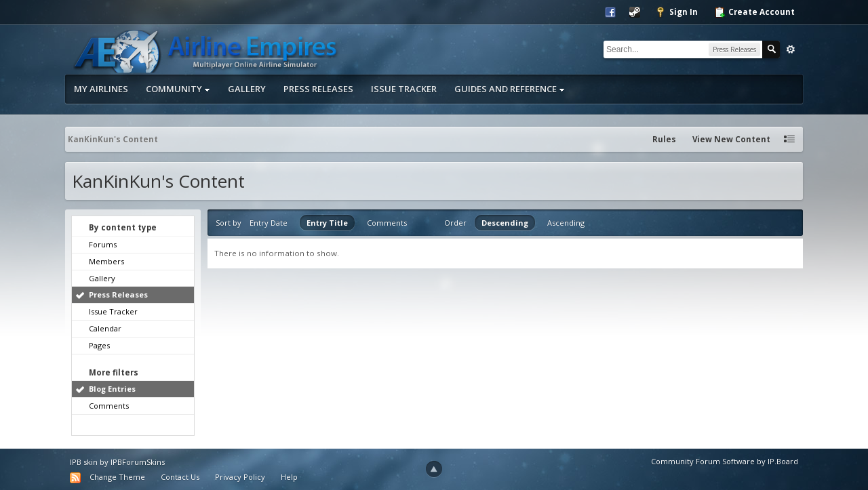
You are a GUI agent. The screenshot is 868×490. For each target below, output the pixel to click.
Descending (505, 223)
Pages (99, 345)
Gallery (247, 89)
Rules (664, 139)
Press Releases (318, 89)
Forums (103, 244)
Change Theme (117, 477)
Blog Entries (112, 389)
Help (289, 477)
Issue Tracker (404, 89)
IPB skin (84, 462)
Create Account (754, 12)
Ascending (566, 223)
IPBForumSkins (138, 462)
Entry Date (269, 223)
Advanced (791, 49)
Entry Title (327, 223)
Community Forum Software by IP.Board (725, 461)
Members (106, 261)
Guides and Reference (510, 89)
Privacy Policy (240, 477)
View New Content (731, 139)
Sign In (676, 12)
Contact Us (180, 477)
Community (178, 89)
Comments (109, 406)
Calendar (105, 328)
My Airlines (101, 89)
